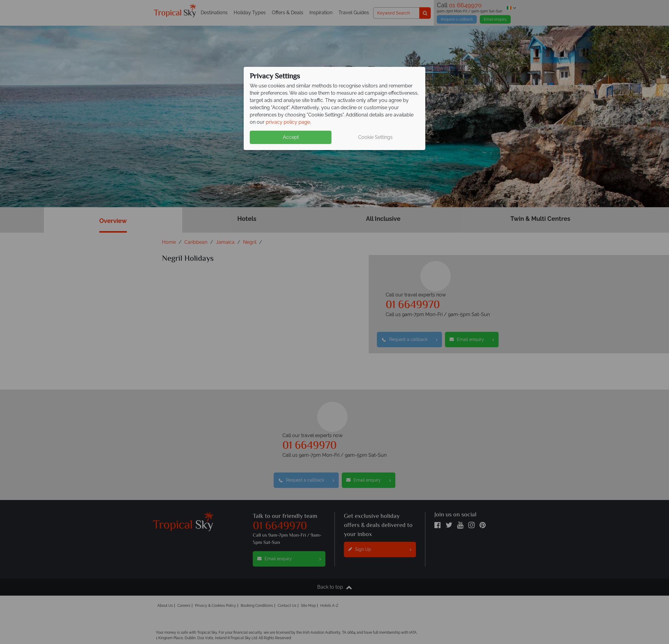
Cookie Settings (375, 137)
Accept (291, 137)
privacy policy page (288, 122)
